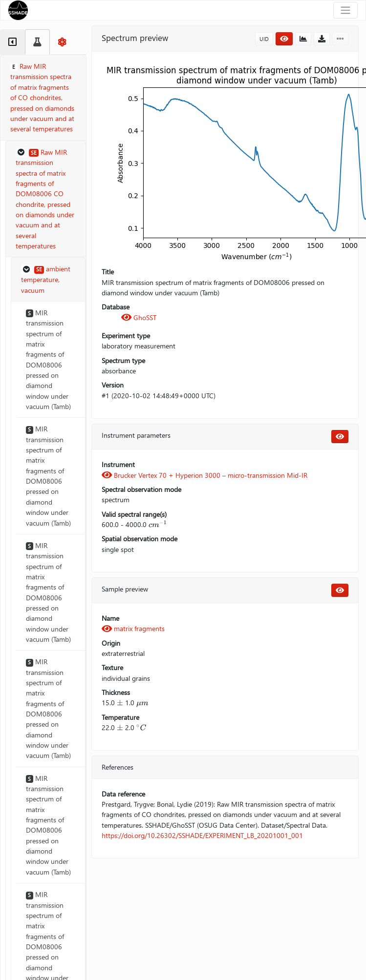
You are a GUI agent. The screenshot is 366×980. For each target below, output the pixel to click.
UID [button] (264, 39)
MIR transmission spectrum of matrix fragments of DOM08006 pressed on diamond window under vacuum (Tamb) (48, 359)
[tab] (12, 42)
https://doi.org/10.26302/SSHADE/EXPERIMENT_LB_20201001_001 (202, 835)
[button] (46, 199)
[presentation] (158, 524)
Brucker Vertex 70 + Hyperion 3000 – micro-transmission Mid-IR (205, 475)
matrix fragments (133, 628)
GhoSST (139, 317)
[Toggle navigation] (345, 10)
